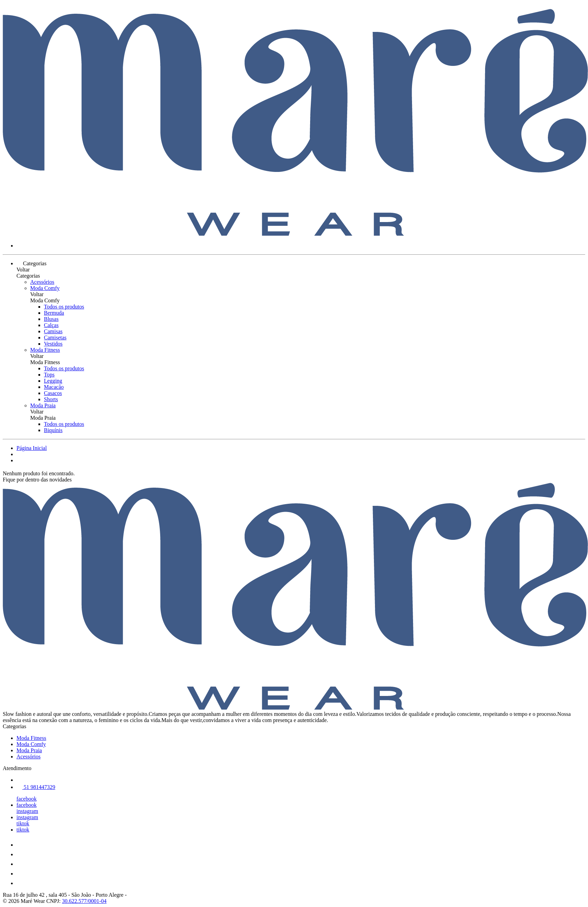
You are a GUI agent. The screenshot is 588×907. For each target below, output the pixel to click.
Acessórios (42, 282)
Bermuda (54, 313)
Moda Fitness (45, 350)
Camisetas (55, 338)
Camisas (53, 331)
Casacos (53, 393)
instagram (27, 811)
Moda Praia (43, 405)
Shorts (51, 399)
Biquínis (53, 430)
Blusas (51, 319)
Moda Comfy (45, 288)
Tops (49, 375)
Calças (51, 325)
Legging (53, 381)
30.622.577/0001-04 (84, 901)
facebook (27, 799)
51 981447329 (36, 787)
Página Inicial (32, 448)
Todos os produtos (64, 307)
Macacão (54, 387)
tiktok (23, 823)
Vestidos (53, 344)
